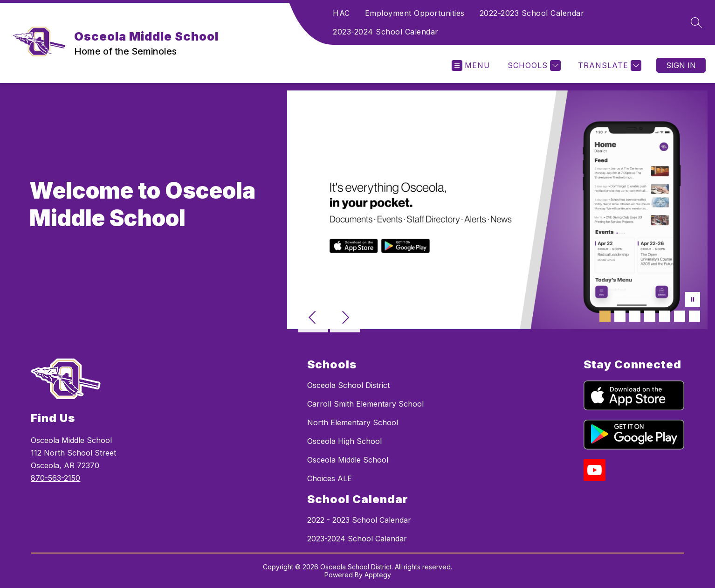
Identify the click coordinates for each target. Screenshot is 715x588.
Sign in (681, 65)
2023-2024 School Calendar (386, 32)
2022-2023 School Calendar (532, 13)
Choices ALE (330, 478)
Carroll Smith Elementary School (365, 404)
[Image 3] (635, 316)
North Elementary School (353, 422)
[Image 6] (680, 316)
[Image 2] (620, 316)
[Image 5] (665, 316)
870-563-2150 (55, 478)
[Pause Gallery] (693, 300)
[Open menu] (471, 66)
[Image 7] (694, 316)
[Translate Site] (608, 66)
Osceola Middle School (348, 460)
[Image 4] (650, 316)
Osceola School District (348, 385)
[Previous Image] (313, 318)
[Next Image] (345, 318)
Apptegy (378, 575)
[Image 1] (605, 316)
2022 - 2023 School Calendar (359, 520)
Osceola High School (344, 441)
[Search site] (696, 22)
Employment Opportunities (415, 13)
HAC (341, 13)
